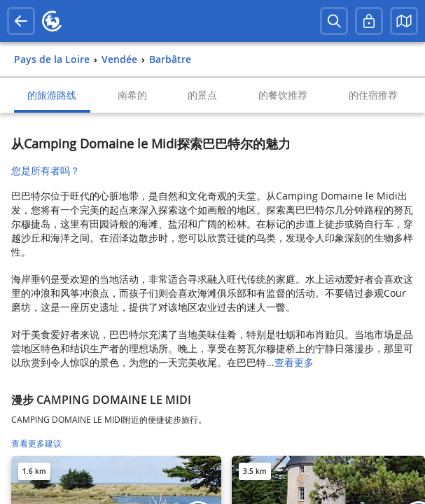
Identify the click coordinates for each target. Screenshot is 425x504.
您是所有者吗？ (46, 170)
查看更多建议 (36, 443)
